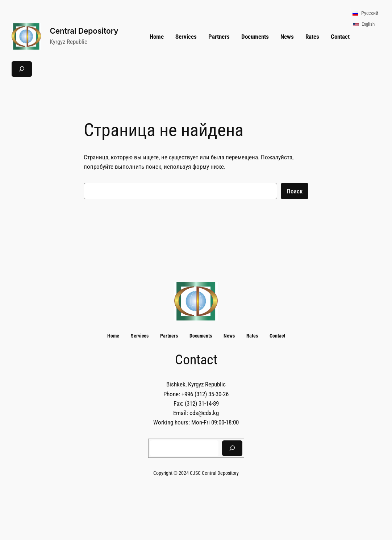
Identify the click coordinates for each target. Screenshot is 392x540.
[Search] (232, 448)
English (363, 24)
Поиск (295, 191)
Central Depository (84, 31)
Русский (365, 13)
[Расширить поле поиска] (22, 69)
